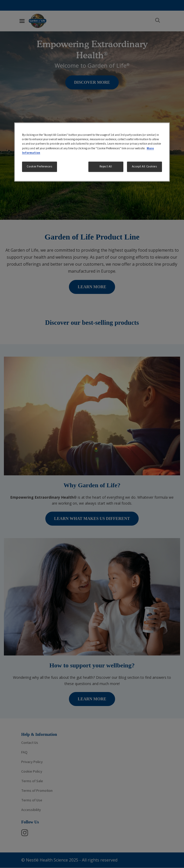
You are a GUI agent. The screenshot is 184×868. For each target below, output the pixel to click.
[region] (92, 152)
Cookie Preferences (39, 167)
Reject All (106, 167)
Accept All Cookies (144, 167)
